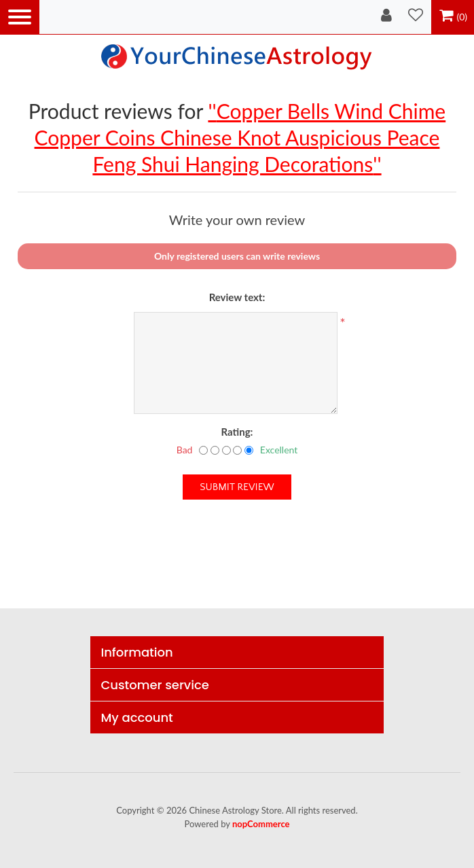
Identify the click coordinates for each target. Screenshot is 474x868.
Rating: (237, 432)
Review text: (237, 297)
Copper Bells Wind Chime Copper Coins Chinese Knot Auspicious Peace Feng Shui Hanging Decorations (240, 137)
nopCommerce (261, 824)
